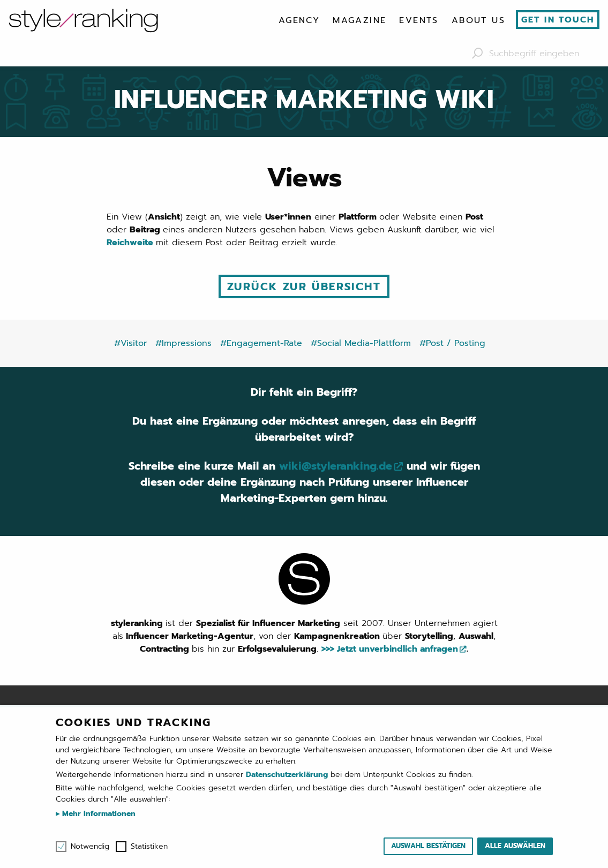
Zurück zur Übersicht (304, 286)
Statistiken (149, 847)
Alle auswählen (515, 846)
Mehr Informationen (97, 814)
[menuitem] (299, 20)
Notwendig (90, 847)
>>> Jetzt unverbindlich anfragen (390, 649)
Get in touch (558, 20)
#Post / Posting (452, 343)
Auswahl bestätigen (428, 846)
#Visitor (130, 343)
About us (478, 20)
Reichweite (131, 243)
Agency (299, 20)
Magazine (359, 20)
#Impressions (183, 343)
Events (419, 20)
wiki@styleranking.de (336, 466)
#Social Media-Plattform (361, 343)
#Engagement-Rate (261, 343)
